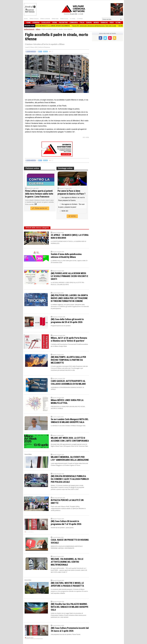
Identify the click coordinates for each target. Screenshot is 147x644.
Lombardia (74, 23)
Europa (89, 23)
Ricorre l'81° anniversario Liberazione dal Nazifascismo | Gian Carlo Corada (97, 26)
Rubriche (104, 23)
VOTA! (72, 216)
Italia (82, 23)
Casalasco (46, 23)
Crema (55, 23)
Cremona (36, 23)
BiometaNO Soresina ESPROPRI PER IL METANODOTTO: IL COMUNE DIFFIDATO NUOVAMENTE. (46, 26)
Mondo (96, 23)
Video (112, 23)
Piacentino (63, 23)
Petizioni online (32, 168)
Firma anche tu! (40, 208)
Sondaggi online (65, 168)
